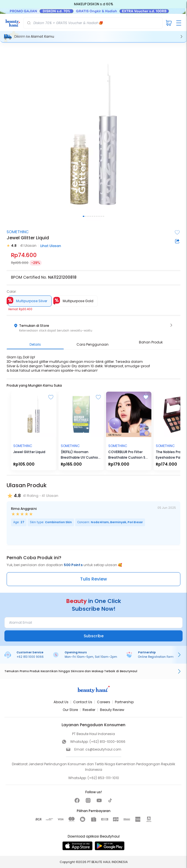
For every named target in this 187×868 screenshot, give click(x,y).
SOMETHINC (18, 232)
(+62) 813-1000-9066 (107, 742)
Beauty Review (112, 710)
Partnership (124, 702)
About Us (61, 702)
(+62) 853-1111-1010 (103, 778)
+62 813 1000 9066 (30, 657)
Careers (104, 702)
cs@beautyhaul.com (103, 749)
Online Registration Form (156, 657)
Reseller (89, 710)
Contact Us (83, 702)
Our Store (70, 710)
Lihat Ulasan (51, 246)
